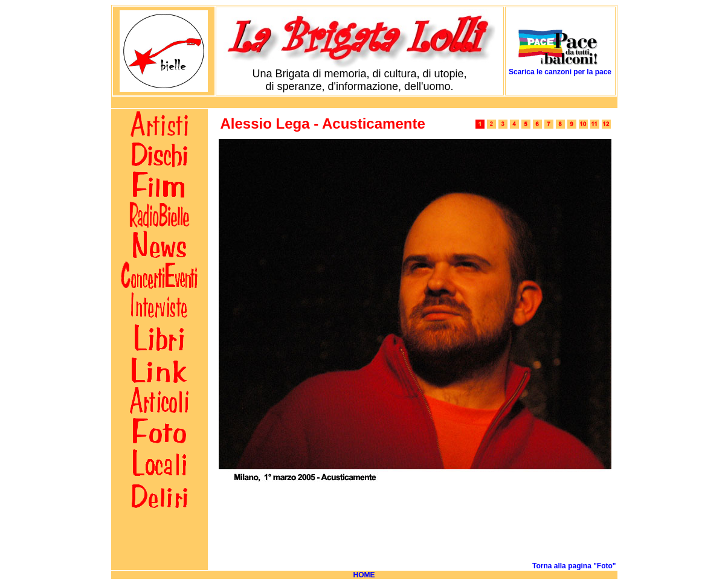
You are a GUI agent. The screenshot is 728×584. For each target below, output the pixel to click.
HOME (364, 575)
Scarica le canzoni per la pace (560, 72)
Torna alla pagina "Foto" (574, 566)
